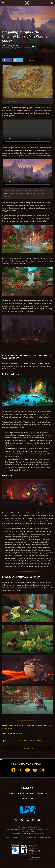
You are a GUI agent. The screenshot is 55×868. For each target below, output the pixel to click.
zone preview (41, 741)
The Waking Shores (15, 741)
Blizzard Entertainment (24, 48)
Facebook (9, 729)
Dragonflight (29, 741)
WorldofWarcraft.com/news (16, 726)
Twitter (49, 726)
